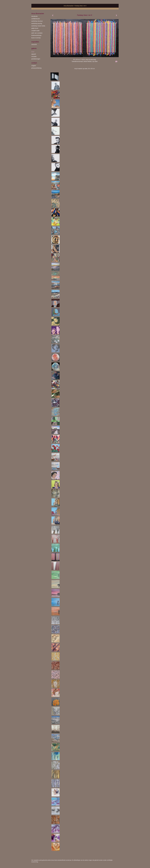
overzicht (34, 44)
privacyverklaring (36, 68)
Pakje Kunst (35, 28)
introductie (34, 16)
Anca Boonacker (69, 6)
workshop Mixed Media (38, 26)
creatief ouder (35, 31)
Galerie (34, 48)
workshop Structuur (37, 21)
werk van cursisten (37, 33)
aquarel (34, 54)
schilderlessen (36, 19)
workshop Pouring (37, 23)
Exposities (35, 42)
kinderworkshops (36, 35)
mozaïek (34, 56)
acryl (33, 52)
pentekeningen (36, 59)
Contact (34, 63)
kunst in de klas (36, 38)
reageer (34, 66)
